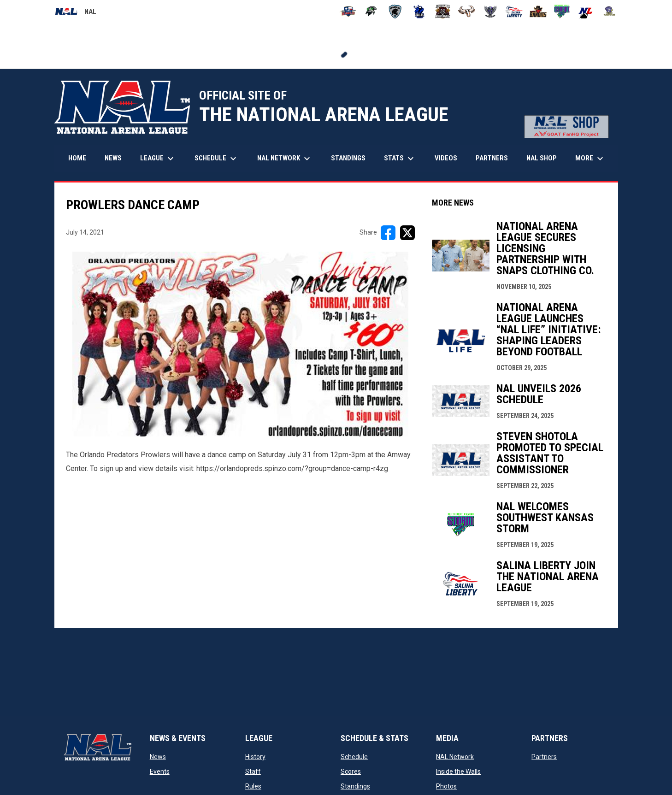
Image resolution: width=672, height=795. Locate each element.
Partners (544, 757)
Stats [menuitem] (400, 159)
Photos (446, 786)
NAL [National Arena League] (75, 13)
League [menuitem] (158, 159)
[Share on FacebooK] (388, 233)
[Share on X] (407, 233)
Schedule (354, 757)
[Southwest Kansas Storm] (562, 12)
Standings (355, 786)
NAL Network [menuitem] (288, 159)
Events (160, 771)
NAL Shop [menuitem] (545, 158)
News (158, 757)
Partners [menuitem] (492, 158)
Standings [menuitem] (348, 158)
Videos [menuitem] (446, 158)
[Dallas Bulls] (419, 12)
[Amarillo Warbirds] (348, 12)
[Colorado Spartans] (395, 12)
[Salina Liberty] (514, 12)
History (255, 757)
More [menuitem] (590, 159)
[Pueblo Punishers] (491, 12)
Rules (253, 786)
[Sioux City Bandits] (538, 12)
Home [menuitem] (77, 158)
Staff (253, 771)
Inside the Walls (458, 771)
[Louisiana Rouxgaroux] (443, 12)
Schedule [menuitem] (217, 159)
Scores (351, 771)
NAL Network (455, 757)
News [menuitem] (113, 158)
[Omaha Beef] (467, 12)
